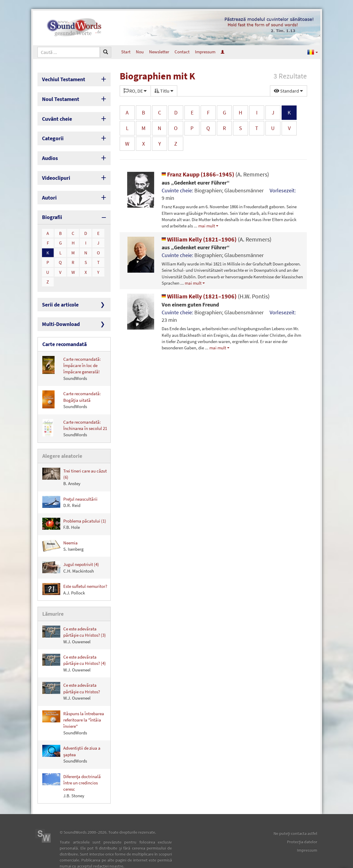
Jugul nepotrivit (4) (71, 552)
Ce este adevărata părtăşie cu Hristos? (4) (74, 646)
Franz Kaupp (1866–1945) (215, 174)
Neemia (63, 530)
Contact (182, 52)
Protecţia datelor (302, 825)
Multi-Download (58, 312)
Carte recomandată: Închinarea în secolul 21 (75, 414)
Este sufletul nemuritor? (75, 574)
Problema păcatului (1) (74, 508)
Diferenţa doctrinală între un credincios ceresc (72, 769)
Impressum (205, 52)
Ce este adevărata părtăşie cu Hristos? (71, 675)
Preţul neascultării (70, 486)
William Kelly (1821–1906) (217, 239)
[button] (313, 52)
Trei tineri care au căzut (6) (75, 462)
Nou (140, 52)
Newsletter (159, 52)
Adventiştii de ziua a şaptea (71, 738)
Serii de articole (58, 293)
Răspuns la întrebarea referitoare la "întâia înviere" (73, 706)
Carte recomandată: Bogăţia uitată (72, 386)
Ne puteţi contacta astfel (295, 817)
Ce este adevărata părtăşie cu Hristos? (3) (74, 618)
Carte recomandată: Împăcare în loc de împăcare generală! (72, 354)
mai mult (207, 226)
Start (126, 52)
